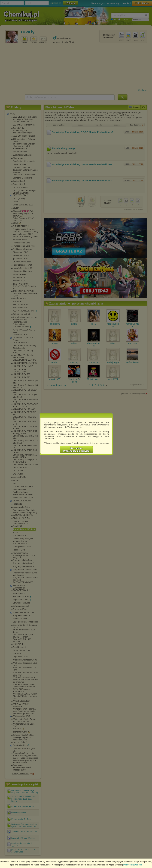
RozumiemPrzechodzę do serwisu (76, 450)
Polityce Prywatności (133, 865)
